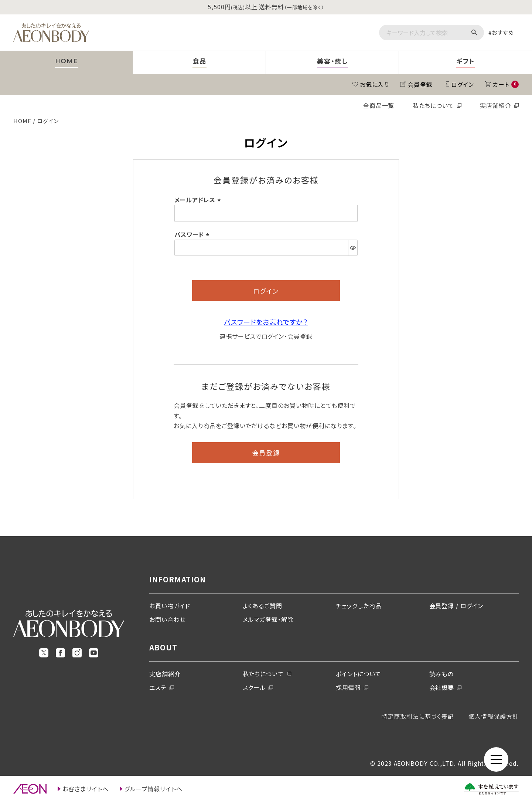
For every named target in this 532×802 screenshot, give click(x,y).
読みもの (441, 674)
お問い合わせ (168, 619)
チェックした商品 (359, 606)
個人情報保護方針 (494, 716)
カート (506, 84)
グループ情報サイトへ (154, 789)
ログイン (463, 84)
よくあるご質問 (263, 606)
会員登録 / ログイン (456, 606)
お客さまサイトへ (86, 789)
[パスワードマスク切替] (353, 248)
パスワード (193, 234)
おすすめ (503, 32)
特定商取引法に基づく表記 (418, 716)
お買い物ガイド (170, 606)
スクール (254, 687)
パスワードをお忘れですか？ (266, 322)
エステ (158, 687)
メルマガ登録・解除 (268, 619)
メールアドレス (199, 200)
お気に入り (375, 84)
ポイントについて (359, 674)
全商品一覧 (379, 105)
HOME (22, 121)
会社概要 (442, 687)
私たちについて (433, 105)
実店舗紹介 (496, 105)
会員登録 (420, 84)
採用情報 (348, 687)
